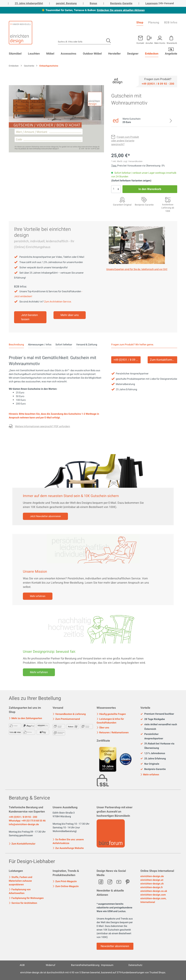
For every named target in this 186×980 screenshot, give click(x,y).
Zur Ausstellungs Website (68, 848)
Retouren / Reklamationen (113, 733)
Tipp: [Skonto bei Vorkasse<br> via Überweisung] (114, 166)
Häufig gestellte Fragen (111, 714)
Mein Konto (160, 43)
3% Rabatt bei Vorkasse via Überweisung (157, 746)
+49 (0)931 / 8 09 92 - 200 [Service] (127, 360)
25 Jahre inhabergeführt (29, 3)
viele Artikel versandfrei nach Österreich (159, 727)
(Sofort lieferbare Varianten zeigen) (131, 181)
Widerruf (51, 965)
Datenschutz (135, 965)
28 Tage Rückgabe (153, 719)
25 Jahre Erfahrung (153, 759)
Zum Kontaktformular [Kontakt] (163, 360)
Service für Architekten (23, 903)
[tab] (16, 345)
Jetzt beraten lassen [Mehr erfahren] (29, 317)
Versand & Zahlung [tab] (87, 345)
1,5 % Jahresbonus (153, 753)
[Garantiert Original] (122, 200)
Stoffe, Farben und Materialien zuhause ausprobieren (21, 881)
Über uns (103, 728)
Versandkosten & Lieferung (69, 714)
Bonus (93, 3)
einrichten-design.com (153, 895)
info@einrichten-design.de (24, 824)
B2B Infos (171, 23)
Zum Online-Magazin (66, 886)
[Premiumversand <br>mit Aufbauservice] (168, 200)
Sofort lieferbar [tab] (64, 345)
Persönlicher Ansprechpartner (152, 736)
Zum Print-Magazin (65, 881)
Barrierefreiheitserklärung (85, 965)
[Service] (158, 84)
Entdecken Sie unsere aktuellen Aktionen (121, 10)
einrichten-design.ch (152, 884)
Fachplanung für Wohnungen (26, 898)
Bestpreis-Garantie (121, 3)
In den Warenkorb (150, 189)
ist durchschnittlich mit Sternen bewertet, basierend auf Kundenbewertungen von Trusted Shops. (93, 973)
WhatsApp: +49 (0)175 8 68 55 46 (27, 821)
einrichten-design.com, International (153, 900)
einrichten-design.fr (152, 887)
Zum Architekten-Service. (58, 302)
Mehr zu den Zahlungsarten (25, 718)
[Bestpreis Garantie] (144, 200)
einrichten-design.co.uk (154, 891)
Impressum (107, 965)
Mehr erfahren (38, 596)
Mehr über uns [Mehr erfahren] (70, 315)
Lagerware (152, 3)
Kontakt (140, 43)
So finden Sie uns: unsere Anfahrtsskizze (68, 841)
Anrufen (149, 43)
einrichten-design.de (152, 876)
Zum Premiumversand (66, 719)
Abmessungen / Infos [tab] (40, 345)
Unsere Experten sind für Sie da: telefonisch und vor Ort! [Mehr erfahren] (137, 269)
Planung (154, 23)
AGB (22, 965)
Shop (140, 23)
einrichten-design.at (152, 880)
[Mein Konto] (149, 39)
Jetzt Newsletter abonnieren (45, 516)
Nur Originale (150, 764)
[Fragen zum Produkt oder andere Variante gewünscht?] (125, 141)
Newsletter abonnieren (115, 946)
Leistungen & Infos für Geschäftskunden (110, 721)
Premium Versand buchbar (157, 714)
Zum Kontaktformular (22, 843)
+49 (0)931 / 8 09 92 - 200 (23, 817)
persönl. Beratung (66, 3)
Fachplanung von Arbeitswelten (20, 891)
